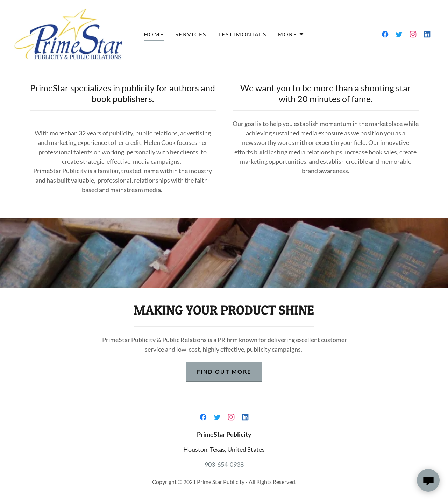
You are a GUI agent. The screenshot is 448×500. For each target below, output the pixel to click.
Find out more (224, 371)
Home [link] (154, 34)
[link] (68, 34)
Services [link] (191, 34)
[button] (291, 34)
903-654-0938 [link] (224, 464)
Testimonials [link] (242, 34)
